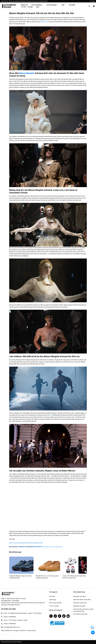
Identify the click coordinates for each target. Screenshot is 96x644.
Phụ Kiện (72, 5)
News (24, 547)
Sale (38, 7)
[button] (92, 1)
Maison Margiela (27, 73)
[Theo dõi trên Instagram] (55, 616)
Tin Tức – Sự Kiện (27, 7)
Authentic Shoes (45, 22)
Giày (64, 5)
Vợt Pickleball (52, 5)
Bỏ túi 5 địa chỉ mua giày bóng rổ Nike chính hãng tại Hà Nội (26, 543)
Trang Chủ (24, 5)
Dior (51, 415)
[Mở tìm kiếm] (89, 6)
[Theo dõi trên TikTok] (60, 616)
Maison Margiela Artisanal (47, 547)
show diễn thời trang (57, 547)
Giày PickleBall (37, 5)
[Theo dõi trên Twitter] (64, 616)
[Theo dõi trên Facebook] (51, 616)
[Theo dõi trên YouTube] (68, 616)
